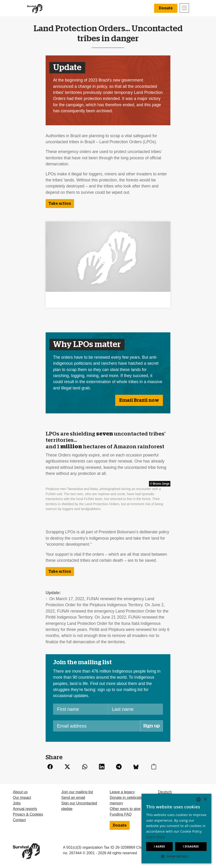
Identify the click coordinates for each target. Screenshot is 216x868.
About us (20, 792)
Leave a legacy (122, 792)
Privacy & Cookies (28, 814)
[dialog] (176, 829)
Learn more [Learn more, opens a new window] (156, 837)
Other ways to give (125, 809)
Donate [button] (166, 8)
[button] (176, 856)
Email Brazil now (139, 400)
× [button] (205, 799)
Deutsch (165, 792)
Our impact (22, 798)
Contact (19, 820)
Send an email (73, 798)
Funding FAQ (121, 814)
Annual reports (25, 809)
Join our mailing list (77, 792)
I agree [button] (159, 846)
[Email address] (97, 726)
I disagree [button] (191, 846)
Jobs (17, 803)
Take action (60, 204)
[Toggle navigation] (184, 8)
